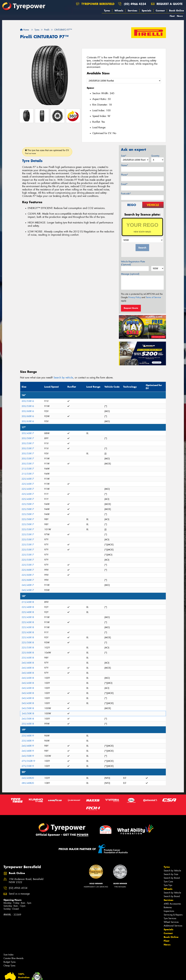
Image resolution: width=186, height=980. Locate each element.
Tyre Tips (168, 885)
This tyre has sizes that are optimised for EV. (47, 152)
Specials (146, 11)
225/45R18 (28, 617)
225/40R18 (28, 607)
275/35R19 (28, 766)
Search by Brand (172, 878)
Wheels (119, 11)
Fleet (172, 16)
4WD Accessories (172, 904)
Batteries (168, 907)
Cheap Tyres (9, 966)
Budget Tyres (10, 962)
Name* (125, 165)
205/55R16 (28, 401)
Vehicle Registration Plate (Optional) (133, 263)
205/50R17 (28, 438)
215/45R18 (28, 602)
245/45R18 (28, 678)
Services (132, 11)
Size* (124, 156)
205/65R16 (28, 421)
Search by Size (171, 874)
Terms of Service (153, 297)
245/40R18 (28, 663)
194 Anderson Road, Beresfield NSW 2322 (26, 881)
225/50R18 (28, 643)
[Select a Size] (124, 81)
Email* (124, 184)
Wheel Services (171, 922)
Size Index (8, 955)
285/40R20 (28, 783)
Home (24, 30)
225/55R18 (28, 648)
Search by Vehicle (172, 871)
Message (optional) (130, 274)
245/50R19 (28, 756)
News (180, 16)
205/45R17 (28, 433)
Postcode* (126, 194)
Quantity (155, 156)
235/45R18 (28, 658)
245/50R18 (28, 708)
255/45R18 (28, 724)
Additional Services (173, 926)
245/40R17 (28, 585)
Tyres (107, 11)
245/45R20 (28, 778)
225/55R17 (28, 529)
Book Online (177, 11)
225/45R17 (28, 479)
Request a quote (167, 4)
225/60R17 (28, 570)
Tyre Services (170, 918)
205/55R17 (28, 443)
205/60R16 (28, 411)
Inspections (169, 911)
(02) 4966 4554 (135, 4)
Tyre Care (168, 882)
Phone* (124, 175)
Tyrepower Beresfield (95, 4)
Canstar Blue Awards (13, 958)
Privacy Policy (135, 297)
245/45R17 (28, 590)
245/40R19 (28, 746)
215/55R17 (28, 469)
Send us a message (19, 894)
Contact (160, 11)
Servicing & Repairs (173, 915)
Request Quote (131, 308)
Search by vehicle (63, 378)
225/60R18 (28, 653)
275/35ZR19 (28, 761)
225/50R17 (28, 504)
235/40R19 (28, 736)
